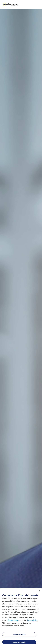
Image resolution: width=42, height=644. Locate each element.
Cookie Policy (13, 621)
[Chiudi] (39, 591)
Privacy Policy (32, 621)
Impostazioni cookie (19, 635)
